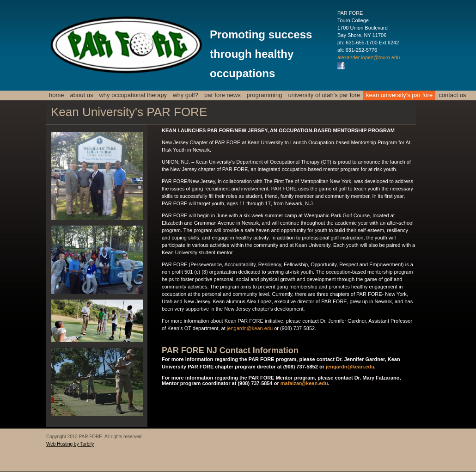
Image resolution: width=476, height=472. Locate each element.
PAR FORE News (223, 95)
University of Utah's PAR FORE (324, 95)
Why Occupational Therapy (133, 95)
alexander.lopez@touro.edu (369, 57)
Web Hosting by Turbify (70, 444)
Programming (265, 95)
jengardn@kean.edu (250, 328)
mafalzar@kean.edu (304, 383)
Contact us (452, 95)
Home (57, 95)
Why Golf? (186, 95)
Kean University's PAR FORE (399, 95)
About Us (82, 95)
